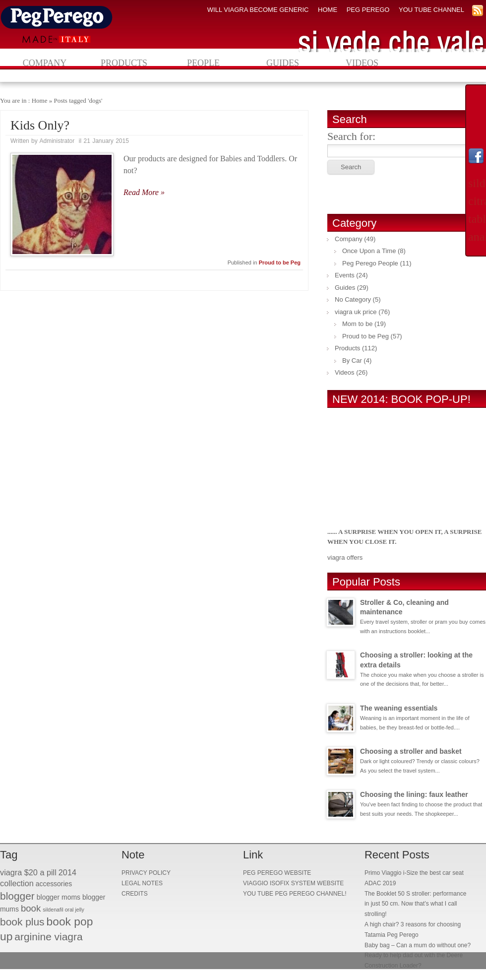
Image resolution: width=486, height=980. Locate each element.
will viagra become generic (258, 10)
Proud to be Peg (280, 262)
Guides (283, 63)
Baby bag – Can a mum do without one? (418, 945)
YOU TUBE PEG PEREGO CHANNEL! (295, 894)
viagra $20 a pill (28, 872)
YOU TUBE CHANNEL (431, 10)
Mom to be (357, 324)
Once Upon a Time (369, 251)
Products (124, 63)
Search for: (351, 136)
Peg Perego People (370, 263)
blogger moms (59, 897)
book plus (22, 922)
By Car (352, 360)
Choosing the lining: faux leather (414, 794)
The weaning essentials (399, 708)
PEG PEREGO (368, 10)
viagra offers (345, 557)
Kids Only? (40, 125)
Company (45, 63)
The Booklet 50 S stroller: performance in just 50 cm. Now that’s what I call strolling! (415, 904)
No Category (353, 299)
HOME (328, 10)
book (31, 908)
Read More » (144, 192)
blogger (17, 896)
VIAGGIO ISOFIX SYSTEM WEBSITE (293, 883)
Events (345, 275)
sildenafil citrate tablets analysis (476, 210)
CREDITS (135, 894)
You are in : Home (24, 100)
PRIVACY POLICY (146, 873)
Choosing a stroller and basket (411, 751)
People (203, 63)
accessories (54, 884)
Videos (362, 63)
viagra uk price (356, 312)
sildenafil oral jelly (63, 910)
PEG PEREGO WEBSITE (277, 873)
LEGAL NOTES (142, 883)
